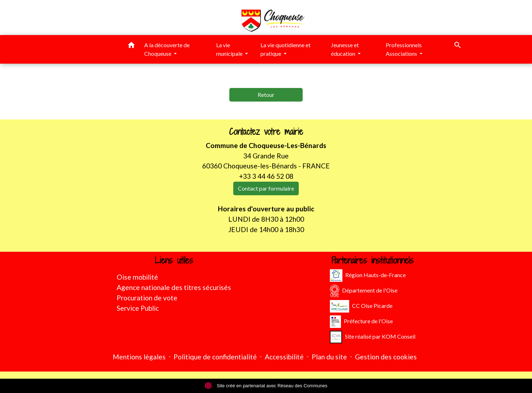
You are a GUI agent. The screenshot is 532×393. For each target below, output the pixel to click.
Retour (266, 95)
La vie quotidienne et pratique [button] (285, 49)
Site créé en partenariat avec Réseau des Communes (266, 386)
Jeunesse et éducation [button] (345, 49)
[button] (131, 46)
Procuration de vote (147, 298)
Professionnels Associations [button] (404, 49)
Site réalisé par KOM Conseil (373, 337)
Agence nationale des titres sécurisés (174, 287)
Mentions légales (139, 357)
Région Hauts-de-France (368, 276)
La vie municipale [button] (230, 49)
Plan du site (329, 357)
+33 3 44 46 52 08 (266, 176)
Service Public (138, 308)
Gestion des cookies (386, 357)
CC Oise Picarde (361, 306)
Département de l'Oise (364, 291)
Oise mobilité (137, 277)
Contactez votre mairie (266, 132)
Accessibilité (284, 357)
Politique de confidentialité (215, 357)
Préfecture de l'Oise (361, 322)
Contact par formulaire (266, 188)
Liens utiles (174, 261)
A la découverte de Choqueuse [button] (167, 49)
